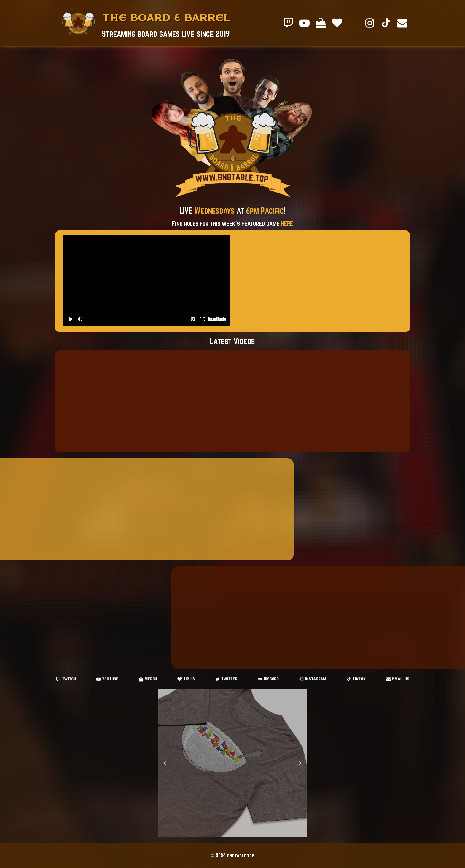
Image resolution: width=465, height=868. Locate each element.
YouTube (131, 679)
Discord (261, 679)
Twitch (97, 679)
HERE (287, 223)
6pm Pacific (265, 210)
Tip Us (195, 679)
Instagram (297, 679)
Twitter (227, 679)
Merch (164, 679)
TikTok (333, 679)
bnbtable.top (241, 855)
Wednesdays (215, 210)
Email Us (367, 679)
